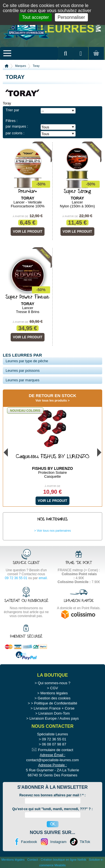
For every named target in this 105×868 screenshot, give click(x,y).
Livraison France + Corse (54, 708)
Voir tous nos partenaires (54, 531)
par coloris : (15, 133)
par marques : (17, 126)
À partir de (20, 216)
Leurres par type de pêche (27, 361)
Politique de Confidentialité (56, 703)
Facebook (29, 842)
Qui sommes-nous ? (54, 683)
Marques (21, 66)
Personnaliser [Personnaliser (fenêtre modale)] (71, 17)
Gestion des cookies (54, 698)
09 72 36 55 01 (16, 578)
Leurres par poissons (23, 370)
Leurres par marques (23, 380)
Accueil (7, 66)
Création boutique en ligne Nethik (63, 860)
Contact (32, 860)
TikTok (85, 842)
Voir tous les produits (51, 400)
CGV (54, 688)
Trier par (12, 110)
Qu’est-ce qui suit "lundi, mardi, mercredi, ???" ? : (53, 809)
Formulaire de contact (56, 750)
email (43, 578)
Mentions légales (54, 693)
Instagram (59, 842)
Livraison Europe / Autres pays (54, 718)
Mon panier (95, 58)
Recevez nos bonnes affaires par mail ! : (53, 795)
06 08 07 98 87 (54, 744)
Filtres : (12, 121)
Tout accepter (35, 17)
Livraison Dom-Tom (54, 713)
